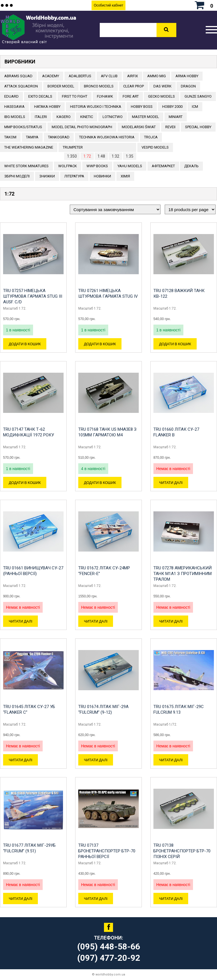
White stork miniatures (26, 166)
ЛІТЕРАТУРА (74, 176)
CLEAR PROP (134, 86)
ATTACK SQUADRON (21, 86)
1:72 (87, 156)
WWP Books (97, 166)
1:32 (115, 156)
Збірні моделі (17, 176)
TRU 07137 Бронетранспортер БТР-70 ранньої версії (107, 851)
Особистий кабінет (108, 5)
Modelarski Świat (139, 127)
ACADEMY (51, 76)
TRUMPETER (73, 147)
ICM (195, 107)
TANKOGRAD (59, 137)
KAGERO (64, 117)
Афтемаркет (163, 166)
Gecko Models (161, 96)
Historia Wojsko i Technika (96, 107)
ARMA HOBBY (187, 76)
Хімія (125, 176)
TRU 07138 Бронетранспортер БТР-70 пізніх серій (182, 851)
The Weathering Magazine (29, 147)
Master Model (146, 117)
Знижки (47, 176)
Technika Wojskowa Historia (107, 137)
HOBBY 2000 (172, 107)
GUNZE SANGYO (198, 96)
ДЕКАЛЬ (191, 166)
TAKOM (10, 137)
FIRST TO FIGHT (75, 96)
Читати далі (171, 483)
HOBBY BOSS (142, 107)
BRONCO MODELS (99, 86)
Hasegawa (14, 107)
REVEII (170, 127)
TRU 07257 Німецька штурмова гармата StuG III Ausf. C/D (33, 296)
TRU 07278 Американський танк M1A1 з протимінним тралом (183, 574)
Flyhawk (105, 96)
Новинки (102, 176)
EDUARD (11, 96)
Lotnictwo (113, 117)
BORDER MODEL (61, 86)
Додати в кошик (25, 344)
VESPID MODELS (155, 147)
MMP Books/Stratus (23, 127)
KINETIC (87, 117)
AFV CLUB (109, 76)
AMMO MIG (157, 76)
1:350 (72, 156)
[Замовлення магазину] (115, 209)
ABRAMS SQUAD (18, 76)
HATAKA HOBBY (47, 107)
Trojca (151, 137)
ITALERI (41, 117)
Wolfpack (68, 166)
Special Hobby (198, 127)
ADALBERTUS (80, 76)
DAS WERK (162, 86)
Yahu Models (130, 166)
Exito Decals (40, 96)
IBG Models (15, 117)
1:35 (130, 156)
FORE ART (131, 96)
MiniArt (176, 117)
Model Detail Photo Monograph (82, 127)
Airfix (133, 76)
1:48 (101, 156)
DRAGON (188, 86)
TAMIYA (32, 137)
